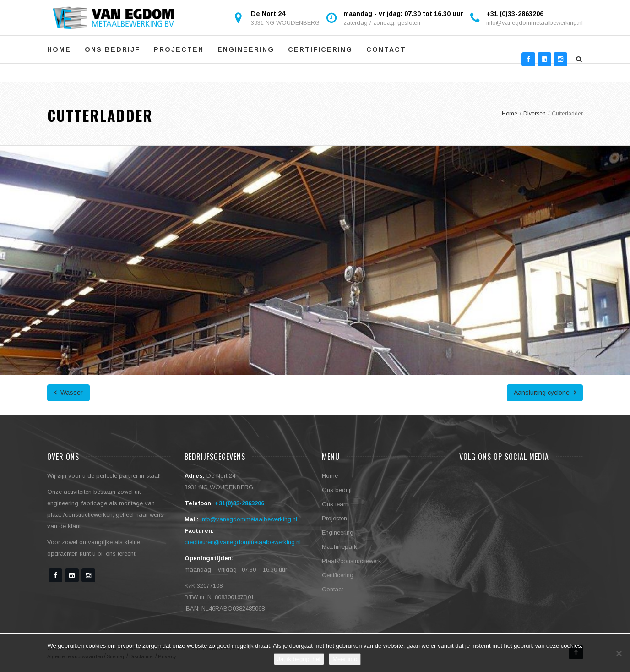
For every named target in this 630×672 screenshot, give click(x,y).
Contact (386, 49)
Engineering (246, 49)
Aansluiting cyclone (545, 393)
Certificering (320, 49)
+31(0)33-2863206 (239, 503)
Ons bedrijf (112, 49)
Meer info (345, 659)
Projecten (179, 49)
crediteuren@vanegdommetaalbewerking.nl (243, 542)
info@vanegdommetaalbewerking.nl (535, 23)
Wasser (68, 393)
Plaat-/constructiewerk (352, 561)
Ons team (335, 504)
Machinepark (339, 547)
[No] (619, 653)
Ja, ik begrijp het (299, 659)
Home (59, 49)
